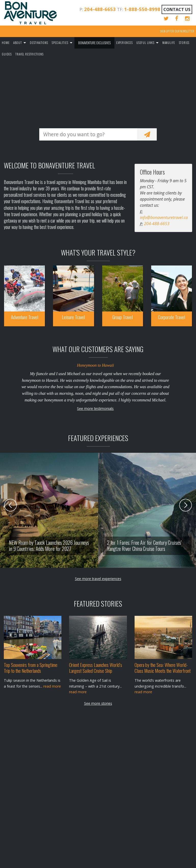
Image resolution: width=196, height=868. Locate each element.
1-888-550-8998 (142, 9)
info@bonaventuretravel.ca (164, 217)
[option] (70, 510)
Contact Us (177, 9)
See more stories (98, 703)
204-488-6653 (100, 9)
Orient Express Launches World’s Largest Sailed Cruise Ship (96, 668)
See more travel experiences (98, 579)
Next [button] (186, 505)
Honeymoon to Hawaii (95, 365)
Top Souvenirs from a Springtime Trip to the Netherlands (31, 668)
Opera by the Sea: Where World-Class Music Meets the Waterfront (163, 668)
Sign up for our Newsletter (177, 31)
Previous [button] (10, 505)
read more (52, 686)
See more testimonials (95, 408)
